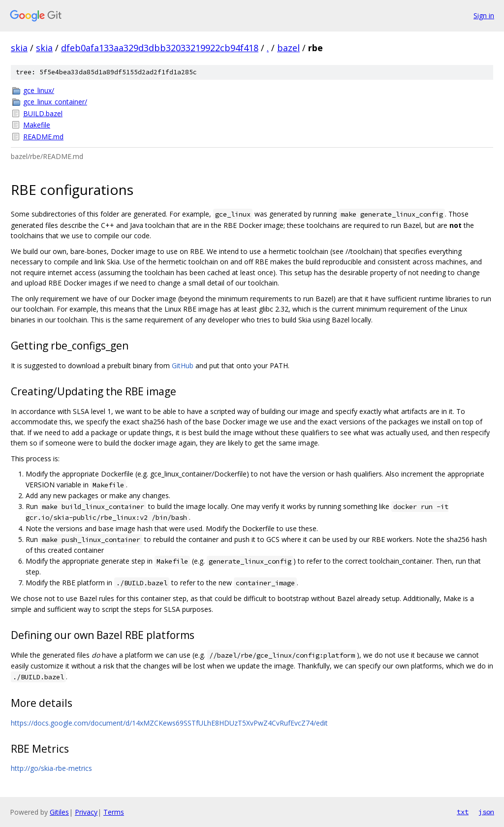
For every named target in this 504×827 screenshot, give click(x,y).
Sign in (484, 16)
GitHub (183, 366)
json (486, 812)
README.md (43, 137)
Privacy (86, 812)
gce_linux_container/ (55, 102)
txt (463, 812)
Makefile (37, 125)
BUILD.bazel (43, 113)
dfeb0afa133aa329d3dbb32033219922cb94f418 (160, 48)
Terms (114, 812)
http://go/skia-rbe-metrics (51, 768)
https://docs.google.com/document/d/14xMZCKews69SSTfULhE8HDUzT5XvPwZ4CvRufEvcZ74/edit (169, 723)
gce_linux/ (39, 90)
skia (19, 48)
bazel (288, 48)
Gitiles (59, 812)
